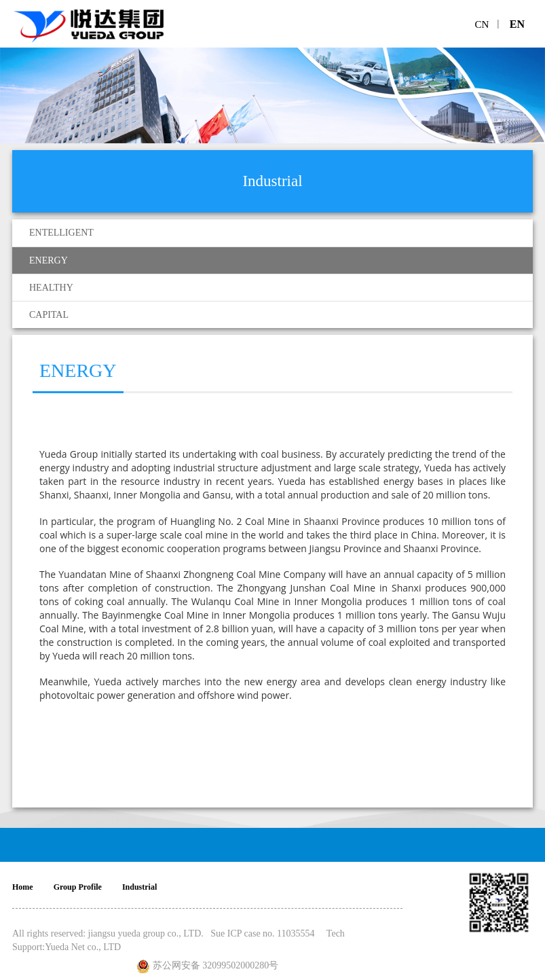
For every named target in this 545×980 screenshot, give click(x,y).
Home (23, 887)
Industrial (139, 887)
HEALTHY (51, 288)
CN (482, 24)
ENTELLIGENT (61, 233)
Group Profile (78, 887)
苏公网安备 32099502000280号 (216, 965)
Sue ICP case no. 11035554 (262, 933)
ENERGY (49, 260)
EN (517, 24)
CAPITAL (49, 315)
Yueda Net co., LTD (83, 947)
